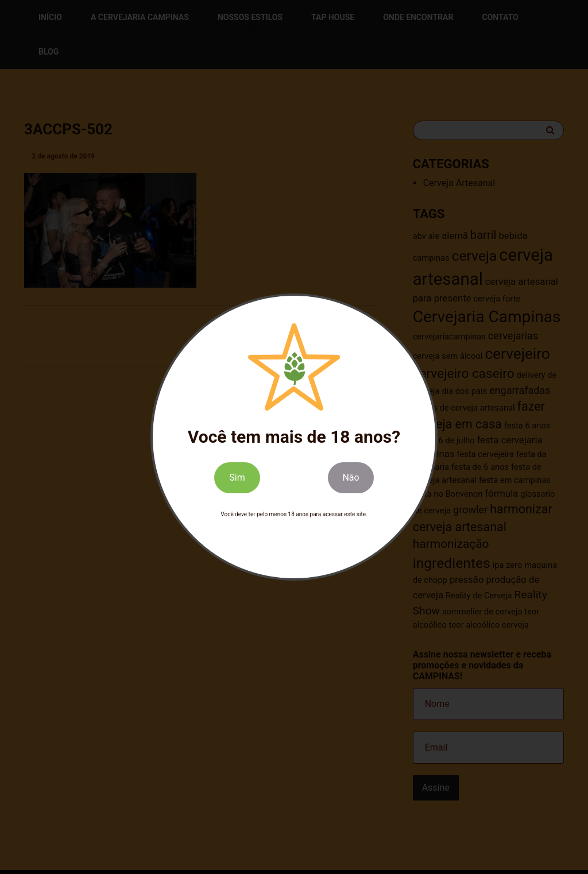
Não (351, 477)
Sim (237, 477)
